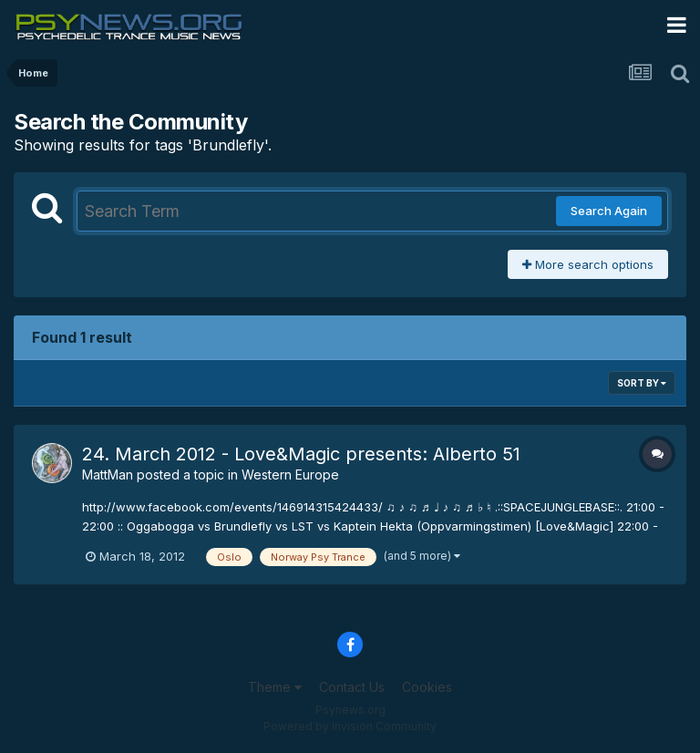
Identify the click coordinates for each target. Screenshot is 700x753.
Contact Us (352, 687)
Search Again (609, 211)
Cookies (427, 687)
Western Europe (290, 474)
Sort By (642, 383)
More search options (588, 264)
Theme (275, 687)
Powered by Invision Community (350, 726)
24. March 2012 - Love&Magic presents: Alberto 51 (301, 454)
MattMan (108, 474)
